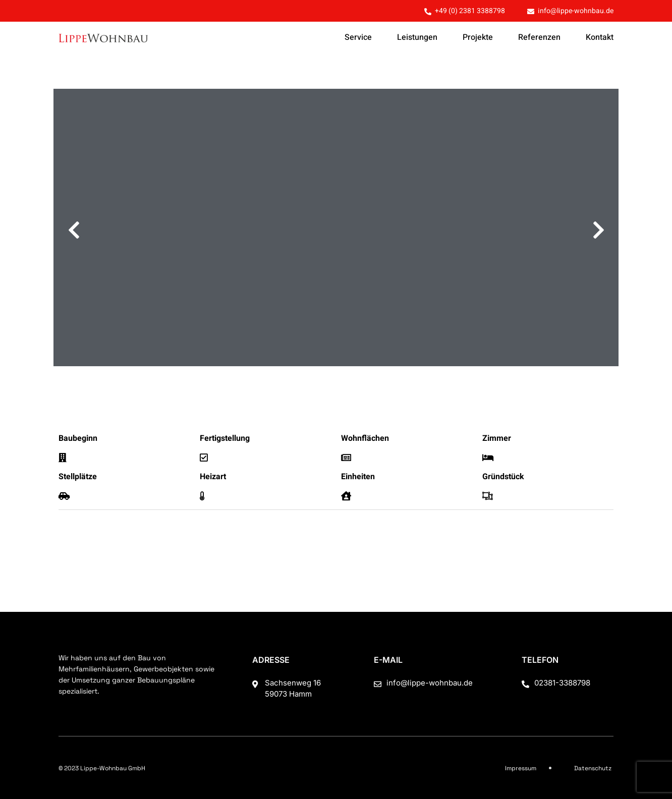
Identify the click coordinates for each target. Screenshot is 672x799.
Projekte (478, 37)
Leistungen (417, 37)
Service (358, 37)
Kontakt (600, 37)
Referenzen (539, 37)
